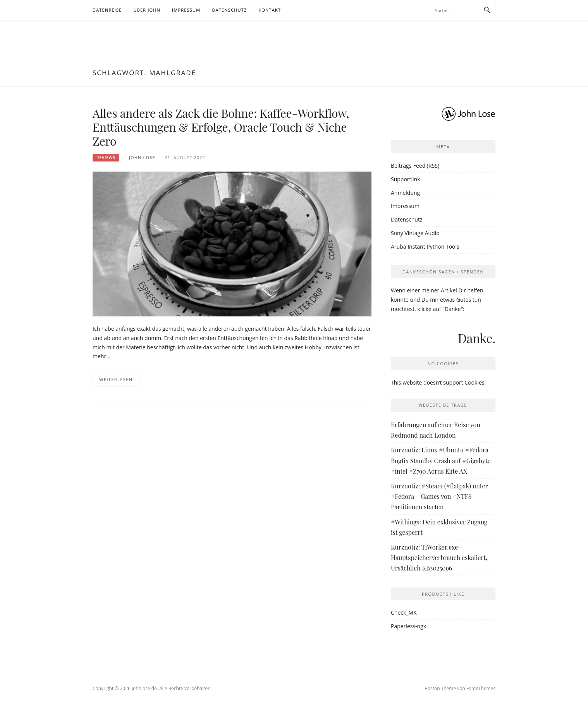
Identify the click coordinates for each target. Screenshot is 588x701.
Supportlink (406, 179)
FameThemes (481, 688)
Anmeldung (405, 193)
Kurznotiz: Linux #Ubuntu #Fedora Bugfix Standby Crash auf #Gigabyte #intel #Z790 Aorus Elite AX (441, 460)
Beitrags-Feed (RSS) (415, 166)
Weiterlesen (116, 379)
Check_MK (404, 613)
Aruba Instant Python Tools (425, 247)
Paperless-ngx (408, 626)
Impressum (186, 10)
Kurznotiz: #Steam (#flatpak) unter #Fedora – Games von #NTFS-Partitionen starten (439, 496)
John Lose (142, 157)
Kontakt (270, 10)
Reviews (106, 158)
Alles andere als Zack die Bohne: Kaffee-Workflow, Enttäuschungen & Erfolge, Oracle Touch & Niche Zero (221, 127)
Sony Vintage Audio (415, 233)
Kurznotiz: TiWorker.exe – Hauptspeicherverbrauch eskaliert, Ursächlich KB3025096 (439, 558)
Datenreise (107, 10)
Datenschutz (229, 10)
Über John (147, 10)
